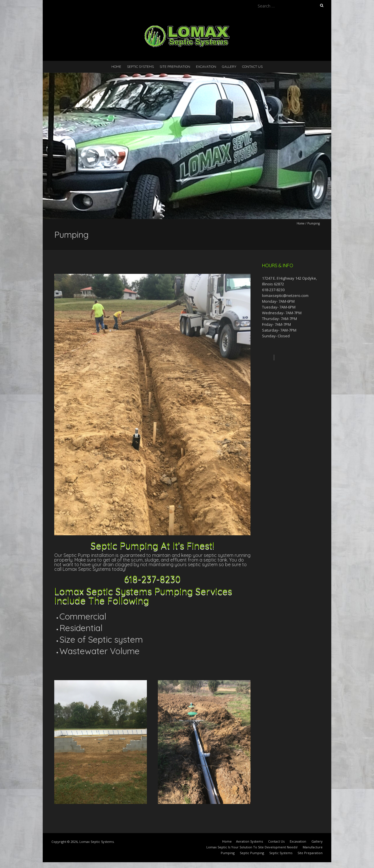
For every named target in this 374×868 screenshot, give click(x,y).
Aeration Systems (249, 841)
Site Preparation (175, 67)
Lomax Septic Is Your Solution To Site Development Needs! (252, 847)
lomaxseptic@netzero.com (285, 295)
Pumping (228, 853)
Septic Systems (140, 67)
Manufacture (313, 847)
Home (116, 67)
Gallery (229, 67)
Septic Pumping (252, 853)
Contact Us (252, 67)
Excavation (206, 67)
